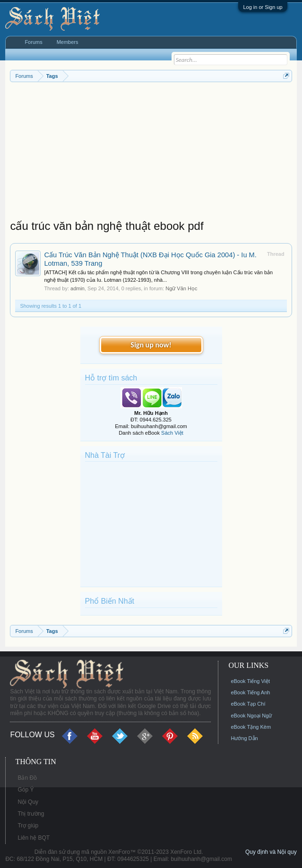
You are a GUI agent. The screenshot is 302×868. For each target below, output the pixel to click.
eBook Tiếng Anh (250, 692)
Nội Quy (28, 802)
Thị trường (31, 814)
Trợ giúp (28, 826)
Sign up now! (151, 345)
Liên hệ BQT (34, 838)
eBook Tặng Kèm (251, 727)
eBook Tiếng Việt (250, 681)
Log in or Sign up (263, 7)
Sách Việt (172, 433)
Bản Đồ (27, 778)
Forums (33, 42)
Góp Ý (26, 790)
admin (78, 288)
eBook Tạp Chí (248, 704)
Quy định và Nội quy (271, 852)
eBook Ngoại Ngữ (251, 716)
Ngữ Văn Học (181, 288)
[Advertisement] (151, 153)
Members (68, 42)
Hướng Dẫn (244, 738)
